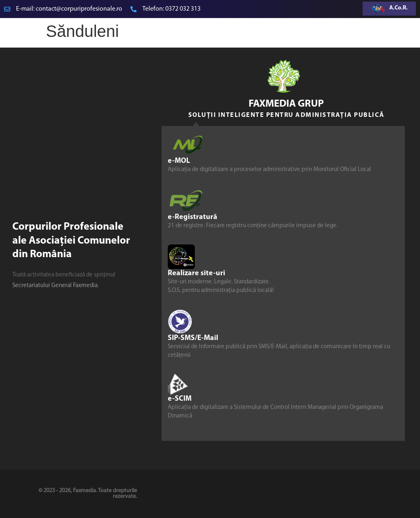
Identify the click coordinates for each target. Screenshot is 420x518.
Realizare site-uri (196, 273)
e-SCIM (180, 399)
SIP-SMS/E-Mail (193, 338)
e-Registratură (193, 217)
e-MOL (179, 161)
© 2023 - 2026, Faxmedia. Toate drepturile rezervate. (88, 494)
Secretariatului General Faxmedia (55, 286)
